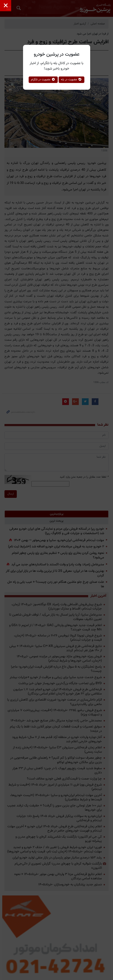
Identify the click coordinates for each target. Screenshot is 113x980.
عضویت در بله (71, 80)
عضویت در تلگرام (43, 80)
